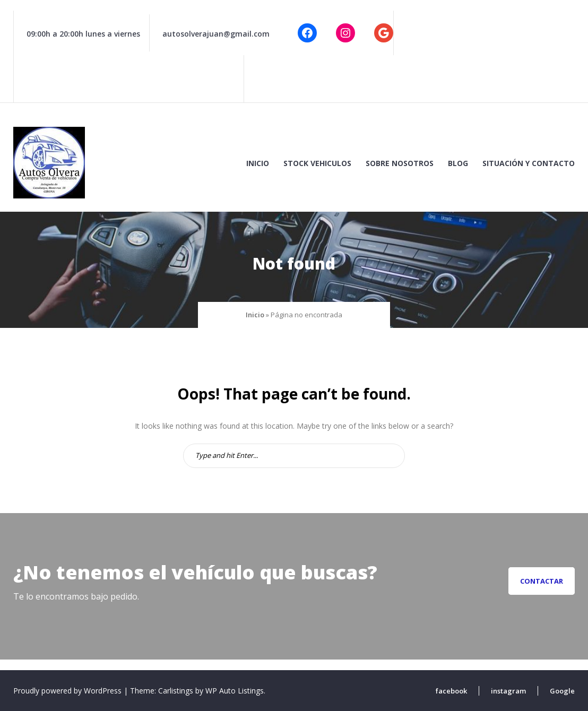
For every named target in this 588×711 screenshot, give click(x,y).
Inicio (258, 163)
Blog (458, 163)
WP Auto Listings (235, 691)
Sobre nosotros (400, 163)
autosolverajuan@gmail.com (216, 34)
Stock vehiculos (317, 163)
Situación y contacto (529, 163)
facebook (451, 691)
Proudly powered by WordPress (68, 691)
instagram (508, 691)
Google (562, 691)
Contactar (542, 581)
